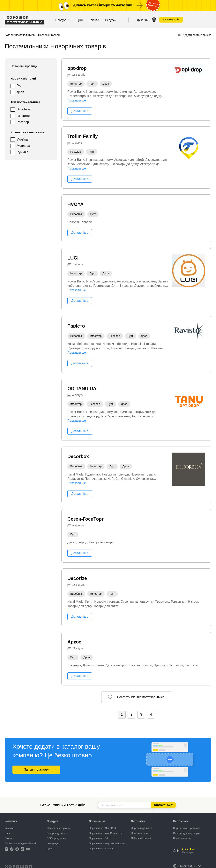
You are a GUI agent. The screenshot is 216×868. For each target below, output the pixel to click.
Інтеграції (52, 843)
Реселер (23, 122)
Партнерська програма (187, 828)
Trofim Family (83, 136)
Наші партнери (182, 838)
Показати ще (77, 100)
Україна (22, 139)
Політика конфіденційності (20, 843)
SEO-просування (57, 838)
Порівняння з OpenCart (102, 828)
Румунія (22, 152)
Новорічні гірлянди (24, 66)
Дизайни (143, 20)
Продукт (63, 20)
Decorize (77, 578)
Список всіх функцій (59, 828)
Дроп (20, 92)
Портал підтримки (142, 828)
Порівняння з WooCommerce (106, 833)
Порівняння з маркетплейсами (107, 843)
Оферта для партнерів (186, 833)
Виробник (24, 109)
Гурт (20, 86)
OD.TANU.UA (82, 389)
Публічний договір (142, 838)
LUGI (73, 258)
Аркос (74, 642)
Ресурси (113, 20)
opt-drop (77, 68)
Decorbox (78, 456)
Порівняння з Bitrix (100, 838)
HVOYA (75, 204)
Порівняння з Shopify (101, 848)
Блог (7, 833)
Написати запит (140, 833)
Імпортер (23, 116)
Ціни (80, 20)
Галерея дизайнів (57, 833)
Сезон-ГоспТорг (86, 519)
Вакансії (9, 838)
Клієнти (94, 20)
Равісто (76, 326)
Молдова (23, 146)
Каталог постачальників (20, 35)
